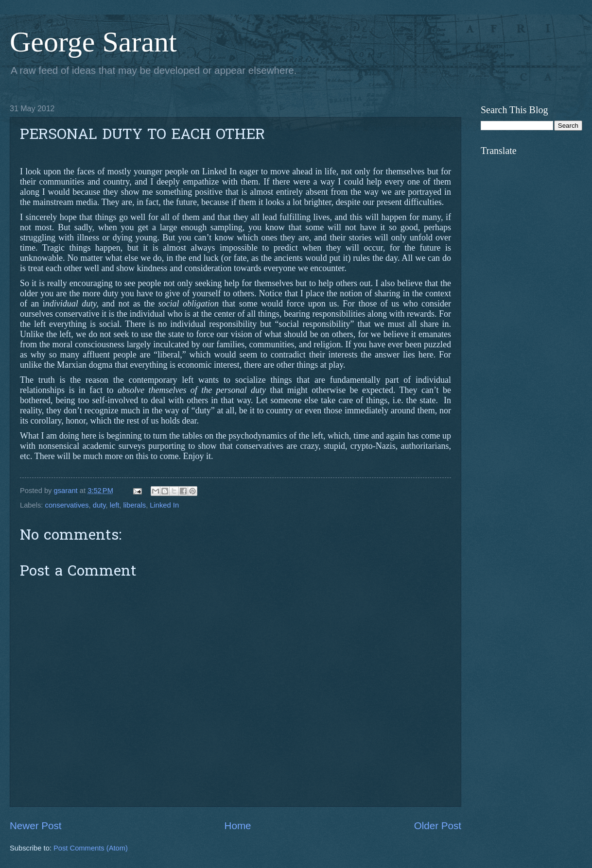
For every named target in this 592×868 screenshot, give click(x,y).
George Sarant (93, 42)
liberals (135, 505)
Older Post (438, 825)
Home (238, 825)
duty (99, 505)
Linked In (164, 505)
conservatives (67, 505)
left (115, 505)
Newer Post (35, 825)
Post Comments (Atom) (91, 848)
